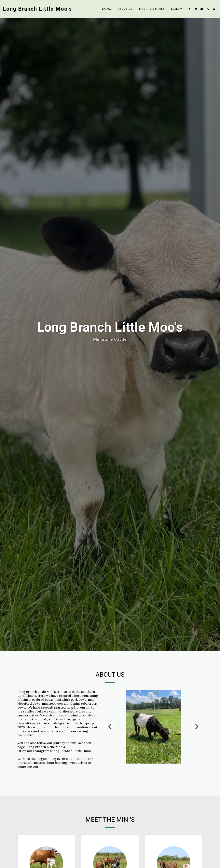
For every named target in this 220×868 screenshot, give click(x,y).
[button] (189, 9)
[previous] (110, 742)
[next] (196, 742)
